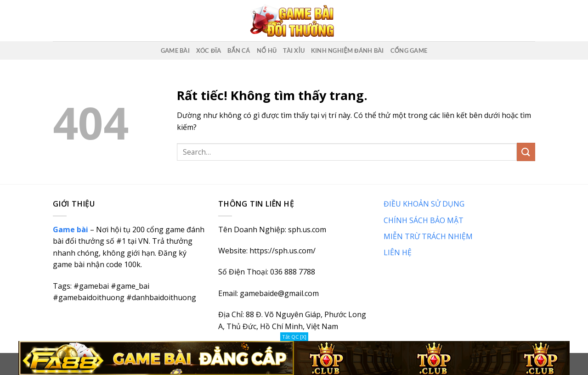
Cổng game (409, 50)
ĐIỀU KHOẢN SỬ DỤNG (424, 204)
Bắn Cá (239, 50)
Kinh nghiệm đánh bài (348, 50)
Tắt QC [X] (294, 337)
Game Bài (175, 50)
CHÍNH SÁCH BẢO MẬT (424, 220)
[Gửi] (526, 152)
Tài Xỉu (294, 50)
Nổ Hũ (267, 50)
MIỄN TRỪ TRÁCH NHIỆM (428, 236)
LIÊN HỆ (398, 252)
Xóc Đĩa (209, 50)
